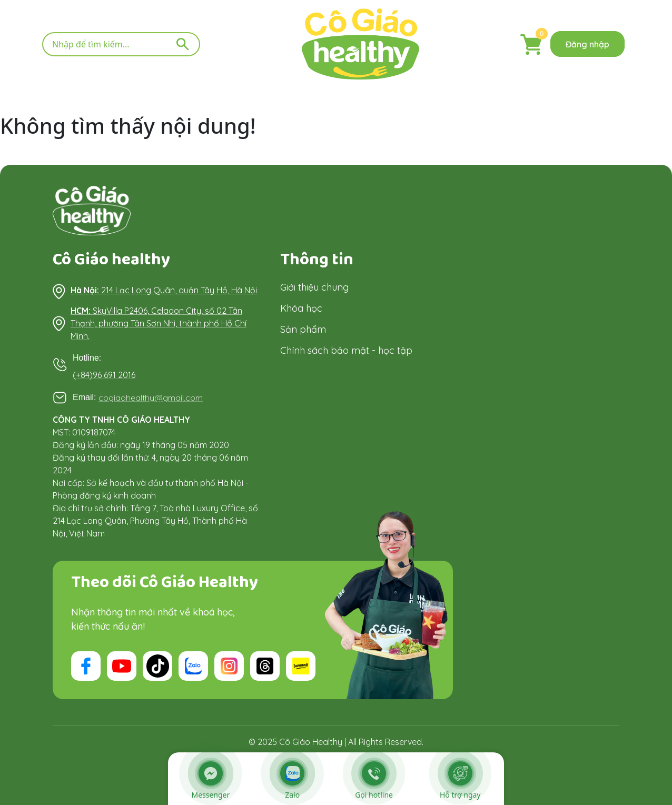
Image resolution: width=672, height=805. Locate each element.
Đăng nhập (587, 44)
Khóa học (301, 308)
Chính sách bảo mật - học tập (346, 350)
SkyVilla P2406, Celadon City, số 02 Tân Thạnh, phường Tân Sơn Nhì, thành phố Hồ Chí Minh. (159, 323)
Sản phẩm (303, 329)
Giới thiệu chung (314, 287)
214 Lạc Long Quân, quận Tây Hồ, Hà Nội (164, 290)
